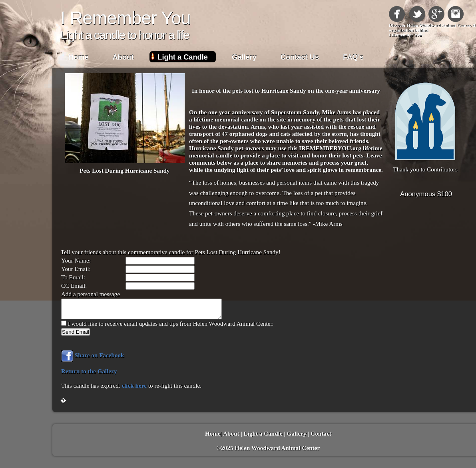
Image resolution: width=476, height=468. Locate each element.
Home (79, 57)
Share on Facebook (93, 355)
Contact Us (300, 57)
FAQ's (353, 57)
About (123, 57)
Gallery (244, 57)
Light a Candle (183, 57)
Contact (321, 433)
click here (134, 385)
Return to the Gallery (89, 371)
